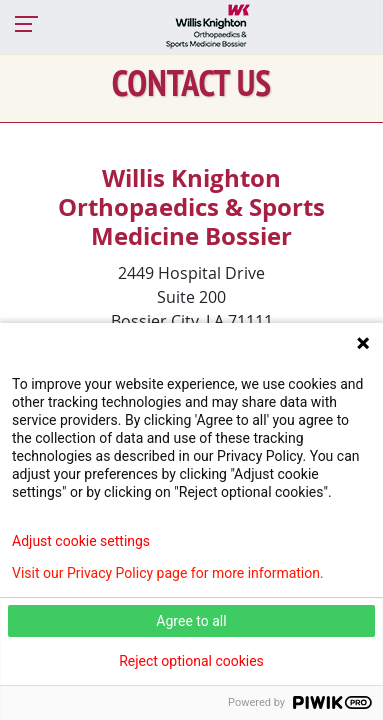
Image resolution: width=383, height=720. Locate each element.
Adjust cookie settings (81, 541)
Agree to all (191, 621)
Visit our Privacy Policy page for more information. (168, 573)
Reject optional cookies (191, 661)
